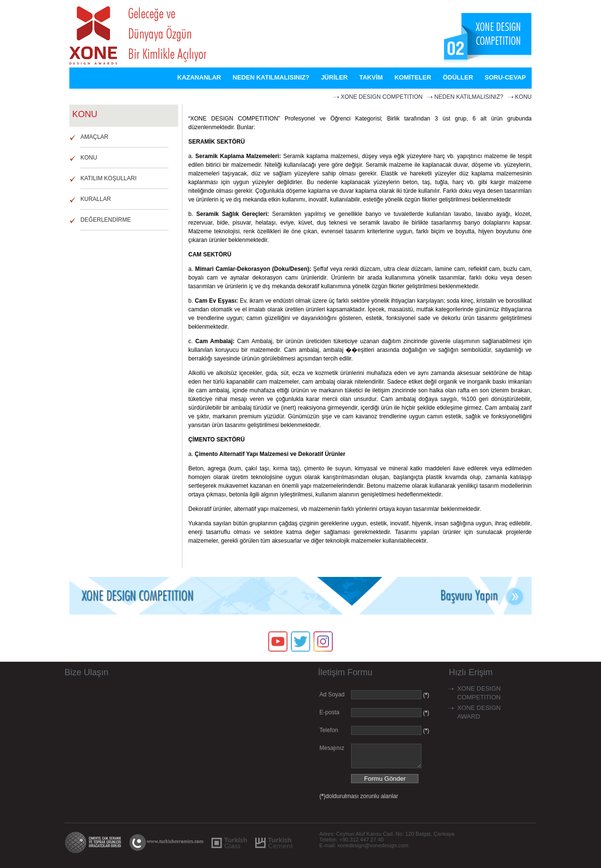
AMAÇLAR (94, 137)
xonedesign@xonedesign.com (373, 850)
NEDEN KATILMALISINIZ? (469, 97)
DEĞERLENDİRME (106, 220)
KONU (523, 97)
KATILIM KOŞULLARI (108, 178)
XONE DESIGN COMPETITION (381, 97)
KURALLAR (96, 199)
